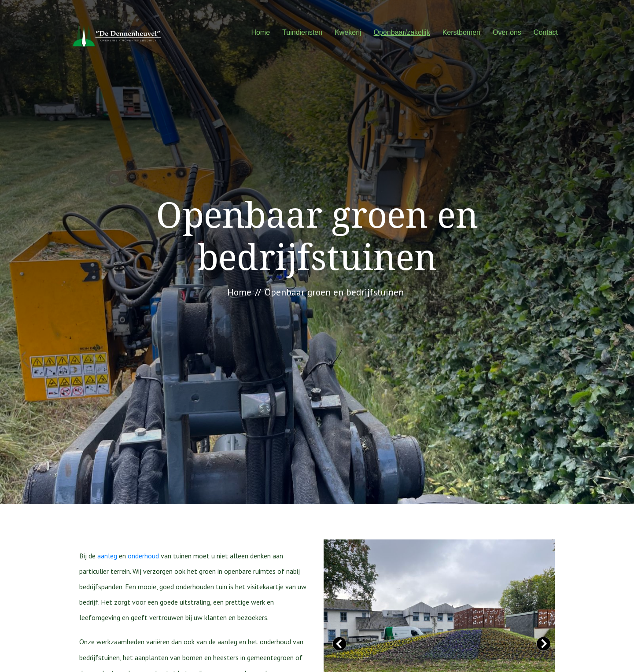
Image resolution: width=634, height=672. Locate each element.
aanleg (107, 556)
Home (260, 32)
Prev (339, 644)
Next (543, 644)
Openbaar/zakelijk (402, 32)
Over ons (507, 32)
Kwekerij (348, 32)
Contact (546, 32)
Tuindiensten (302, 32)
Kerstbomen (461, 32)
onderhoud (143, 556)
